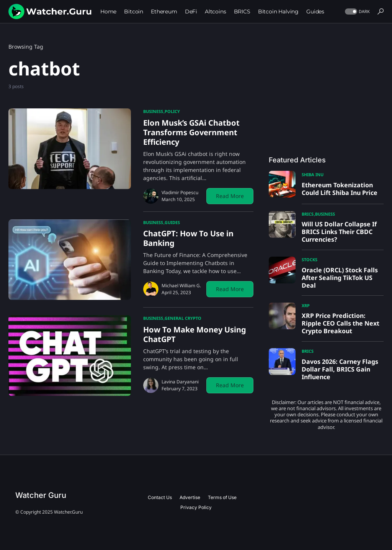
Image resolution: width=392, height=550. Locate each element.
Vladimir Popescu (180, 192)
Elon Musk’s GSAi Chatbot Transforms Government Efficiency (191, 132)
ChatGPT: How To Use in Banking (188, 238)
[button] (357, 12)
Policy (172, 111)
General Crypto (183, 318)
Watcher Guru (41, 495)
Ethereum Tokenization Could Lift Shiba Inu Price (340, 189)
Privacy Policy (196, 507)
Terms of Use (222, 497)
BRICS (308, 214)
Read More (230, 196)
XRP (306, 305)
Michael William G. (181, 286)
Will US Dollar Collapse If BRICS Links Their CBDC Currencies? (339, 232)
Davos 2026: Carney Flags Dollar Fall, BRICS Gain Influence (340, 369)
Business (153, 111)
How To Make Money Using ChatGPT (195, 334)
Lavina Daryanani (180, 382)
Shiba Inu (313, 174)
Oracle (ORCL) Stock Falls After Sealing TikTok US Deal (340, 278)
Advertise (190, 497)
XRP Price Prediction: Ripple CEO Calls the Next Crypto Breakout (341, 323)
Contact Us (160, 497)
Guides (172, 222)
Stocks (310, 259)
